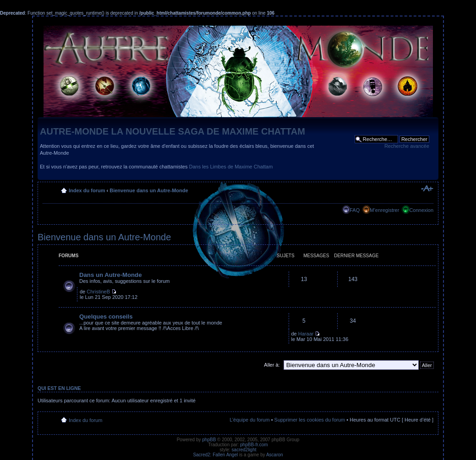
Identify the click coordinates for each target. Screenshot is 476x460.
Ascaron (275, 455)
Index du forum (87, 190)
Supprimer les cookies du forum (310, 420)
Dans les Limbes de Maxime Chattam (231, 167)
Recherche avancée (407, 146)
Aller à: (272, 365)
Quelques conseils (106, 317)
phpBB (209, 440)
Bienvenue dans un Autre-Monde (149, 190)
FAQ (355, 210)
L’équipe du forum (249, 420)
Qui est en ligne (59, 388)
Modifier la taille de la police (427, 189)
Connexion (421, 210)
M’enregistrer (384, 210)
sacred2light (244, 450)
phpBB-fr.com (254, 445)
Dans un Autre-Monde (111, 275)
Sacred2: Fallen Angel (215, 455)
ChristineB (98, 292)
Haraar (306, 334)
